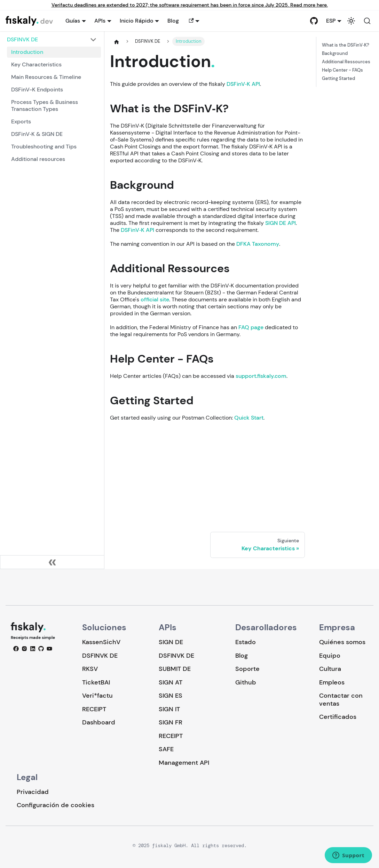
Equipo (330, 656)
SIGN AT (171, 682)
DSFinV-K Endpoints (37, 90)
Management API (184, 763)
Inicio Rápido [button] (137, 21)
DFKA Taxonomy (258, 244)
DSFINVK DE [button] (22, 39)
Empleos (332, 682)
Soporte (247, 669)
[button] (193, 21)
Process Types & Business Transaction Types (45, 106)
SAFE (166, 749)
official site (155, 299)
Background (335, 54)
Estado (246, 642)
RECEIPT (94, 709)
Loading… (207, 472)
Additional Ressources (346, 62)
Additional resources (38, 159)
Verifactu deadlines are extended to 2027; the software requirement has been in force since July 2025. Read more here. (190, 5)
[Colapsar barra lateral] (52, 562)
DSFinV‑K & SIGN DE (37, 134)
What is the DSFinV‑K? (346, 45)
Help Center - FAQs (342, 70)
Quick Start (249, 418)
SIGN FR (171, 722)
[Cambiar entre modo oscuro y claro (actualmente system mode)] (351, 21)
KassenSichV (101, 642)
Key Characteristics (36, 64)
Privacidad (33, 792)
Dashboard (99, 722)
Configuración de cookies (56, 805)
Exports (21, 121)
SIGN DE (171, 642)
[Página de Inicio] (117, 42)
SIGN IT (169, 709)
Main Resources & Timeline (46, 77)
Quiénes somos (342, 642)
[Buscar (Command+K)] (367, 21)
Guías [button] (73, 21)
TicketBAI (96, 682)
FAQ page (251, 327)
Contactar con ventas (341, 700)
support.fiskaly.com (261, 376)
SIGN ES (171, 696)
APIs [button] (100, 21)
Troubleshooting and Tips (44, 147)
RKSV (90, 669)
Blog (173, 21)
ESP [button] (331, 21)
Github (246, 682)
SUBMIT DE (175, 669)
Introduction (27, 52)
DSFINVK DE (100, 656)
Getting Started (338, 79)
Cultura (330, 669)
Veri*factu (97, 696)
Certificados (338, 717)
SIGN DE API (281, 223)
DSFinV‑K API (243, 84)
